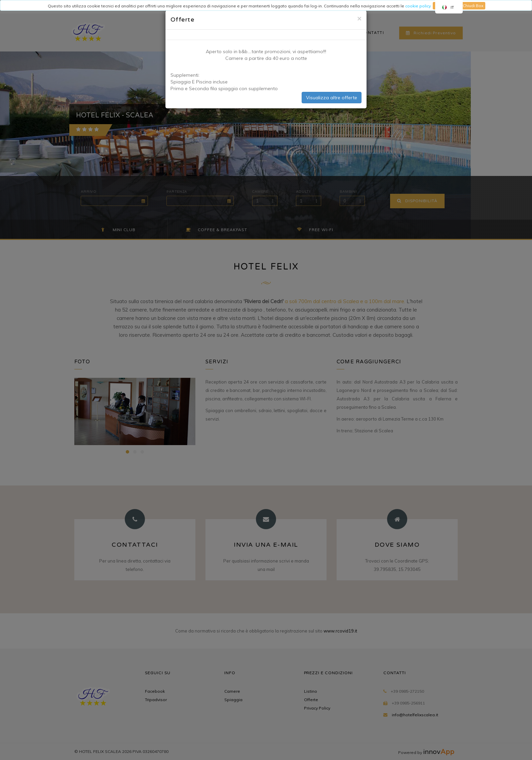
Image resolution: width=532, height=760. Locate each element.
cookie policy (418, 6)
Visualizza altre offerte (332, 98)
